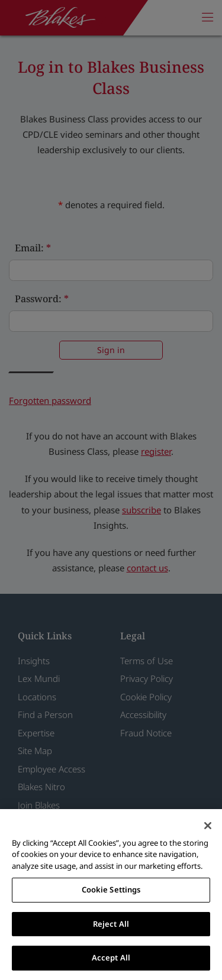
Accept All (111, 958)
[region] (111, 895)
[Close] (208, 826)
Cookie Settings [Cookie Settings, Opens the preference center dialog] (111, 890)
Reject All (111, 924)
